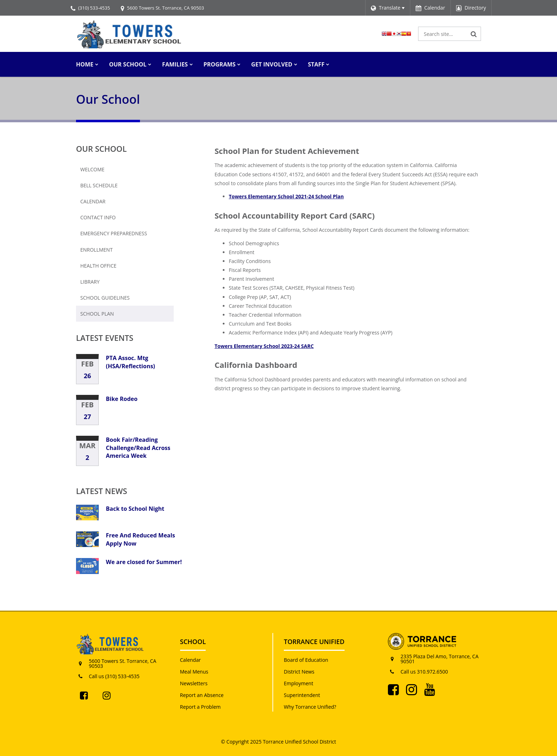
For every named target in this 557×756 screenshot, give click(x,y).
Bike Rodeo (122, 399)
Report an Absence (202, 695)
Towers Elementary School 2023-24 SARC (264, 346)
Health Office (98, 266)
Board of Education (306, 660)
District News (299, 672)
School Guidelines (105, 298)
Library (90, 282)
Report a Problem (201, 707)
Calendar (93, 201)
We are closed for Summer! (144, 562)
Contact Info (98, 217)
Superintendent (302, 695)
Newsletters (194, 683)
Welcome (92, 169)
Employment (299, 683)
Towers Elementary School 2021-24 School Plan (286, 196)
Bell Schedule (99, 185)
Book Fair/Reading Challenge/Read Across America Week (138, 448)
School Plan (97, 314)
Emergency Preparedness (114, 233)
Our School (101, 149)
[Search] (474, 34)
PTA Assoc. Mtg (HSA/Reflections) (131, 362)
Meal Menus (194, 672)
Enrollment (96, 250)
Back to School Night (135, 509)
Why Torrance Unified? (310, 707)
